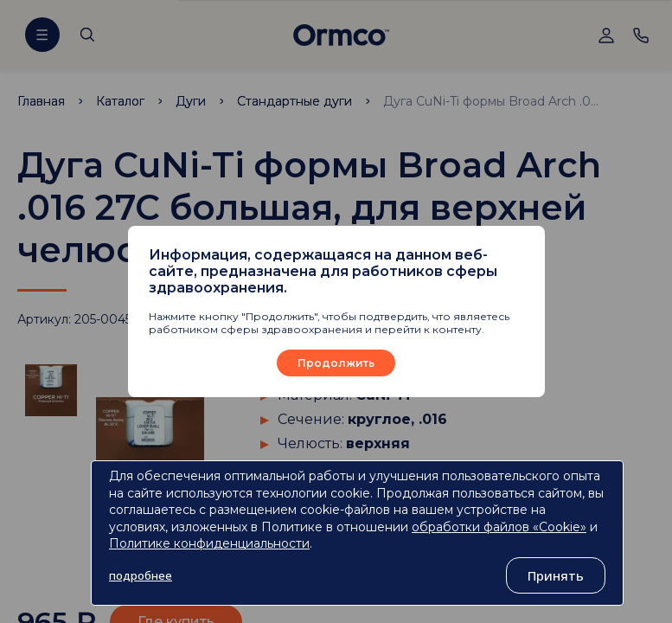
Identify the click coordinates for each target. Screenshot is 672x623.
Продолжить (336, 363)
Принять (556, 575)
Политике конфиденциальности (209, 543)
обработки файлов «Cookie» (499, 527)
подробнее (141, 575)
